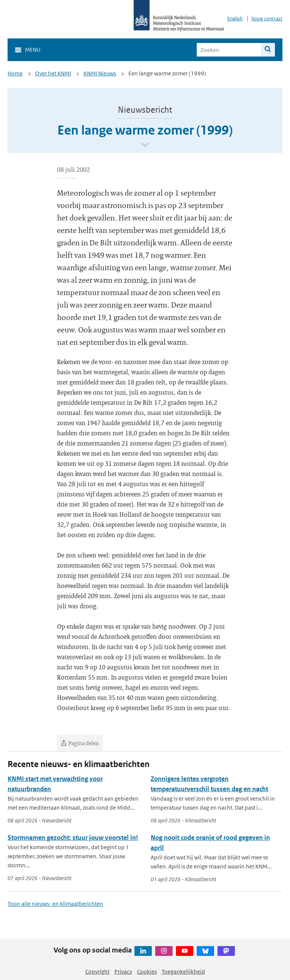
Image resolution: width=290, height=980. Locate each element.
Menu (33, 50)
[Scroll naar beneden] (145, 145)
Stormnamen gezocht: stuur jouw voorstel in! (73, 838)
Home (15, 73)
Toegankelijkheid (183, 972)
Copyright (97, 972)
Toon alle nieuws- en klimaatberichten (55, 904)
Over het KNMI (53, 73)
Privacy (123, 972)
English (235, 19)
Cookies (147, 972)
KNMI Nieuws (100, 73)
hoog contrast (267, 19)
